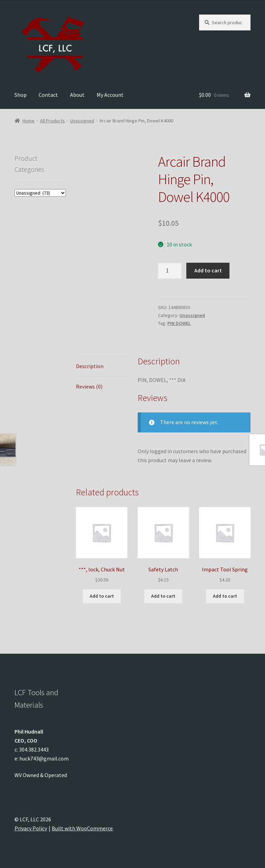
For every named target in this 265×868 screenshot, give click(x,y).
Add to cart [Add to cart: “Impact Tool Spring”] (225, 596)
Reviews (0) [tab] (89, 386)
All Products (52, 121)
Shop (21, 95)
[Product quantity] (170, 271)
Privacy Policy (31, 828)
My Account (110, 95)
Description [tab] (90, 366)
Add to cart (208, 270)
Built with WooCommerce (82, 828)
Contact (48, 95)
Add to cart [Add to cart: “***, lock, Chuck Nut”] (102, 596)
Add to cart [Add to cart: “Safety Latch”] (163, 596)
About (77, 95)
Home (28, 121)
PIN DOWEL (179, 323)
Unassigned (82, 121)
